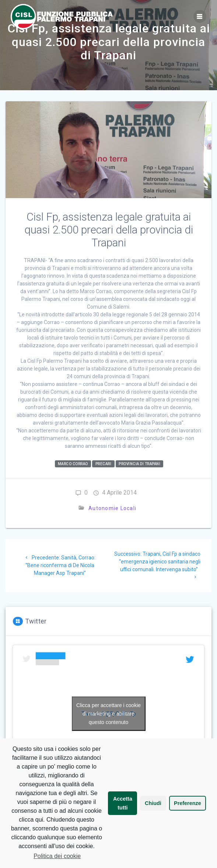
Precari (104, 464)
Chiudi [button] (153, 803)
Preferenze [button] (188, 803)
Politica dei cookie (57, 856)
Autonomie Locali (112, 508)
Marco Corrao (73, 464)
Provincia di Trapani (139, 464)
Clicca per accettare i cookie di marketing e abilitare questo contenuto (108, 714)
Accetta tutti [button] (123, 803)
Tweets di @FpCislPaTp (109, 714)
